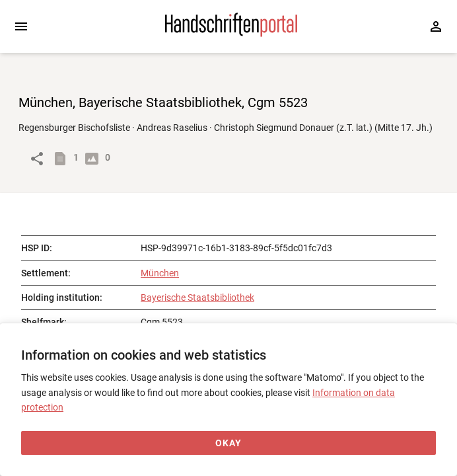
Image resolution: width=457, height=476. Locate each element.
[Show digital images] (94, 159)
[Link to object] (37, 159)
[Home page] (231, 34)
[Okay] (228, 443)
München (160, 273)
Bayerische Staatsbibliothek (197, 297)
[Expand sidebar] (21, 26)
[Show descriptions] (63, 159)
